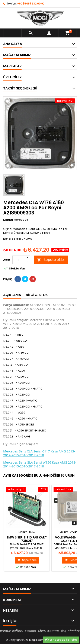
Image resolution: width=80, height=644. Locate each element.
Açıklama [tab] (12, 295)
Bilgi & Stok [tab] (37, 295)
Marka (8, 220)
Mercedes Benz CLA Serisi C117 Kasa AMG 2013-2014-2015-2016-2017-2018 (39, 453)
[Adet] (19, 260)
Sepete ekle (51, 260)
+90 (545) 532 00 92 (31, 4)
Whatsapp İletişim (61, 640)
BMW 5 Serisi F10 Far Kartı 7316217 (27, 539)
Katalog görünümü (18, 239)
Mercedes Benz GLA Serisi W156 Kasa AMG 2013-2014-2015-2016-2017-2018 (40, 464)
